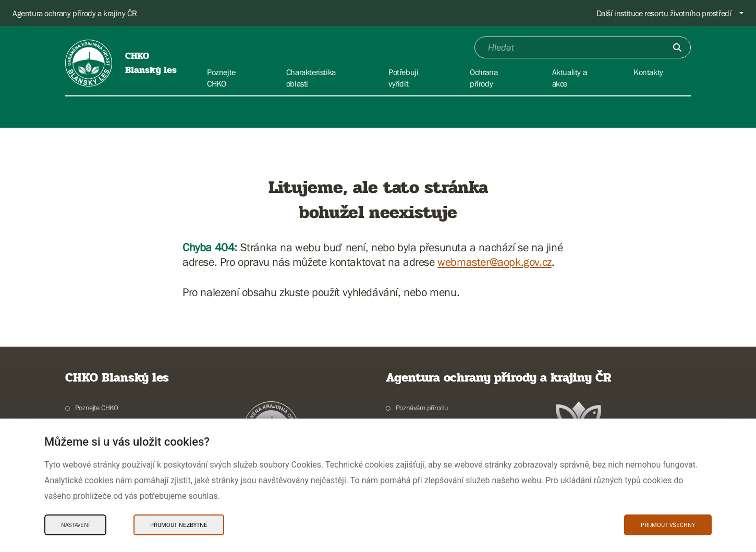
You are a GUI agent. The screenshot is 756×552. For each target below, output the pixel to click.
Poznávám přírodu (422, 408)
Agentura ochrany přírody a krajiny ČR (75, 13)
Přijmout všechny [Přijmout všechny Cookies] (668, 525)
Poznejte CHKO (97, 408)
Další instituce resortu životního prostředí (664, 13)
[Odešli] (677, 47)
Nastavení (75, 525)
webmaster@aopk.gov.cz (495, 262)
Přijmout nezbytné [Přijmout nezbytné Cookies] (179, 525)
